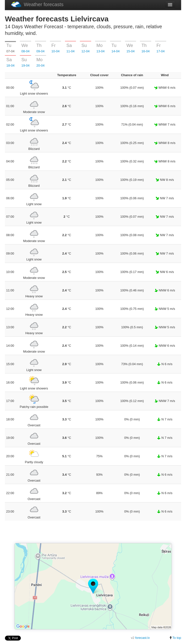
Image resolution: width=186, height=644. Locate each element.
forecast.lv (143, 638)
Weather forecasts (37, 4)
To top (175, 638)
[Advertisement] (93, 532)
